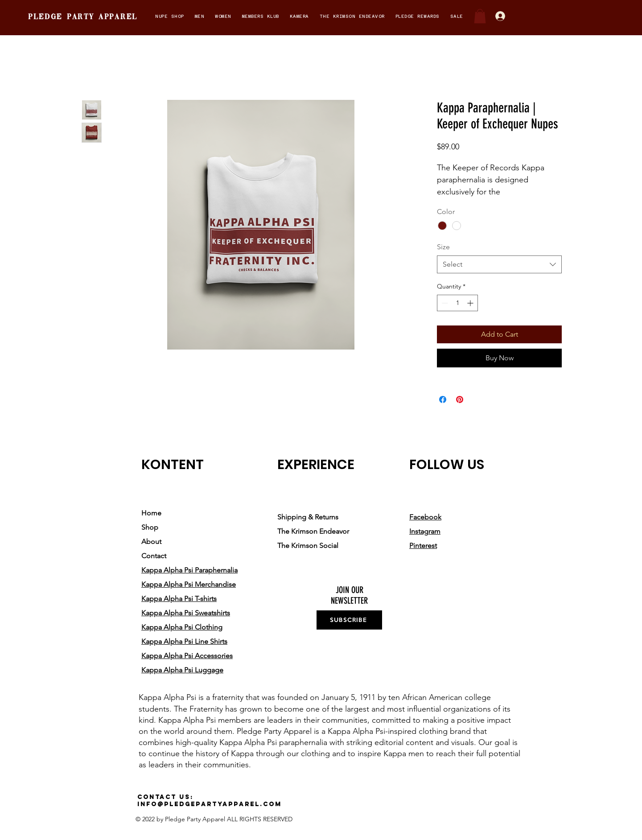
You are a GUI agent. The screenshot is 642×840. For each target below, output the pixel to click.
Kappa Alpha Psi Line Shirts (184, 641)
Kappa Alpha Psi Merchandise (189, 584)
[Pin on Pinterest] (460, 399)
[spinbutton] (457, 303)
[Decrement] (444, 303)
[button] (170, 16)
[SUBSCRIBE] (349, 620)
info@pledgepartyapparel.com (210, 804)
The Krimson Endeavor (313, 531)
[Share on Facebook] (443, 399)
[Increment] (471, 303)
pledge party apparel (83, 17)
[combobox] (499, 264)
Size (443, 247)
